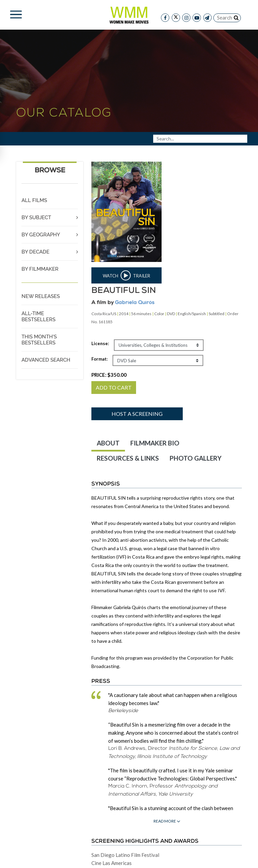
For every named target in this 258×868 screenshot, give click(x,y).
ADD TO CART (114, 387)
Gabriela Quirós (135, 303)
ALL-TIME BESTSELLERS (38, 316)
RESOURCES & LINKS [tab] (128, 458)
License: (100, 343)
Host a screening (137, 414)
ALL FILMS (34, 200)
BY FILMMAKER (40, 269)
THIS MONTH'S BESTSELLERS (39, 340)
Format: (99, 359)
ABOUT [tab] (108, 443)
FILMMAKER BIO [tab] (155, 443)
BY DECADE (35, 252)
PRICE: (109, 375)
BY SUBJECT (36, 218)
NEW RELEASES (41, 296)
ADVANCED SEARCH (46, 360)
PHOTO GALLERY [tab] (196, 458)
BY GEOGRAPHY (41, 235)
